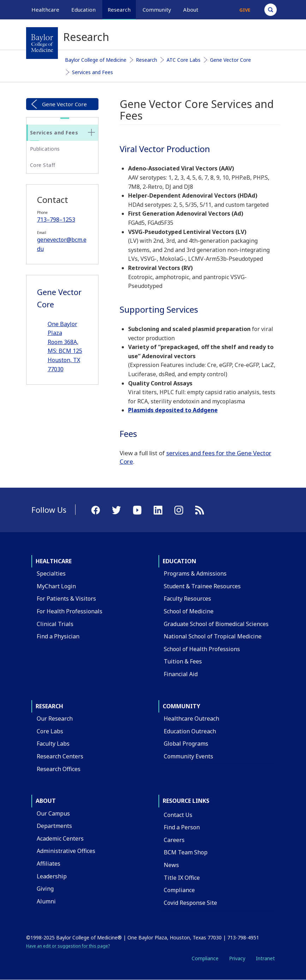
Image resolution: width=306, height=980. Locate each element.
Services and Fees (92, 72)
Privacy (237, 958)
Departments (54, 826)
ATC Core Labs (184, 60)
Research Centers (60, 756)
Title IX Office (182, 878)
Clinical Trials (55, 624)
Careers (174, 840)
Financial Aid (181, 674)
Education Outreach (190, 731)
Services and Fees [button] (54, 133)
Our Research (55, 719)
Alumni (46, 901)
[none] (91, 132)
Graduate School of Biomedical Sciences (216, 624)
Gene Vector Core (230, 60)
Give (245, 10)
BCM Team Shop (186, 852)
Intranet (265, 958)
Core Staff (43, 165)
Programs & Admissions (195, 573)
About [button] (191, 10)
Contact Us (178, 815)
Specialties (51, 573)
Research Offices (59, 769)
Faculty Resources (187, 599)
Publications (45, 149)
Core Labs (50, 731)
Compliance (179, 890)
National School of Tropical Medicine (213, 636)
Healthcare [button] (45, 10)
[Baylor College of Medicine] (42, 43)
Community (181, 706)
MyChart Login (56, 586)
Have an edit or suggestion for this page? (68, 946)
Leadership (52, 876)
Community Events (188, 756)
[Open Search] (271, 10)
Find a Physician (58, 636)
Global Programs (186, 744)
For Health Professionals (70, 611)
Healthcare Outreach (191, 719)
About (46, 801)
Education (179, 561)
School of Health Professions (202, 649)
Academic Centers (60, 838)
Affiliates (49, 864)
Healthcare (54, 561)
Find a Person (182, 827)
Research (146, 60)
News (171, 865)
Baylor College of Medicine (96, 60)
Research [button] (119, 10)
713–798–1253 (56, 220)
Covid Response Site (190, 903)
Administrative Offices (66, 851)
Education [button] (83, 10)
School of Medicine (189, 611)
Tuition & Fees (183, 661)
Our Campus (53, 813)
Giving (45, 889)
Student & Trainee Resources (202, 586)
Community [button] (157, 10)
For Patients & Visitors (66, 599)
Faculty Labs (53, 744)
